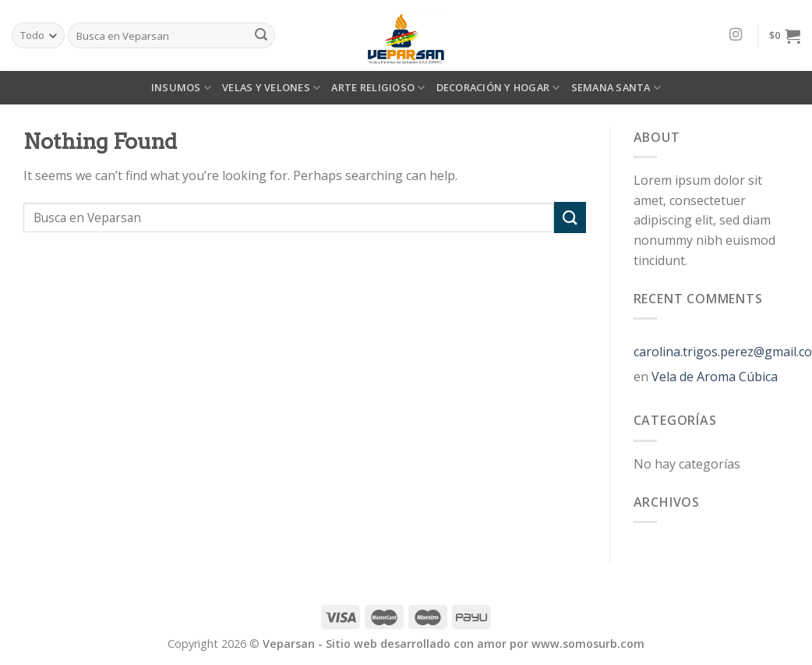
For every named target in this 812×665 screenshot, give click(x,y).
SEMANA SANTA (616, 88)
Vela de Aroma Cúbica (715, 377)
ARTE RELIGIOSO (378, 88)
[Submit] (570, 217)
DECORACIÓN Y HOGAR (498, 88)
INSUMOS (181, 88)
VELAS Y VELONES (271, 88)
